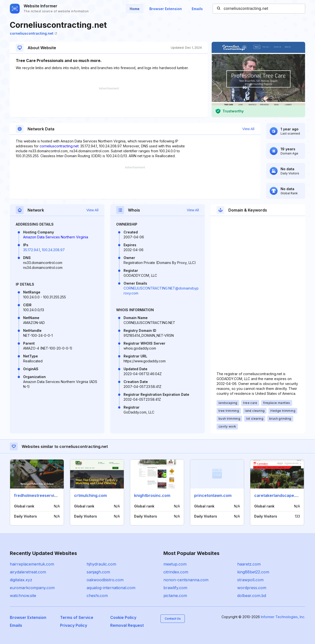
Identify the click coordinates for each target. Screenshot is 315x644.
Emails (197, 9)
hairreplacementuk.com (32, 564)
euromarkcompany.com (32, 588)
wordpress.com (252, 588)
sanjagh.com (98, 572)
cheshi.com (97, 596)
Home (135, 9)
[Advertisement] (109, 102)
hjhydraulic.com (101, 564)
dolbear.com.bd (252, 596)
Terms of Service (77, 617)
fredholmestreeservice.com (41, 495)
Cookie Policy (123, 617)
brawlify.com (175, 588)
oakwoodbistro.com (105, 580)
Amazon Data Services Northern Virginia (56, 237)
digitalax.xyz (21, 580)
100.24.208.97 (53, 250)
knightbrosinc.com (152, 495)
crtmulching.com (90, 495)
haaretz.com (249, 564)
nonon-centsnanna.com (186, 580)
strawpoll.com (250, 580)
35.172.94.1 (31, 250)
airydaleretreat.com (28, 572)
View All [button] (248, 129)
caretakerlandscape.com (279, 495)
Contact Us (173, 619)
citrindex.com (176, 572)
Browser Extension (166, 9)
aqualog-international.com (111, 588)
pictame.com (175, 596)
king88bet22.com (253, 572)
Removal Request (127, 625)
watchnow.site (23, 596)
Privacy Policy (74, 625)
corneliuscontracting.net (33, 33)
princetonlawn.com (213, 495)
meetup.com (175, 564)
